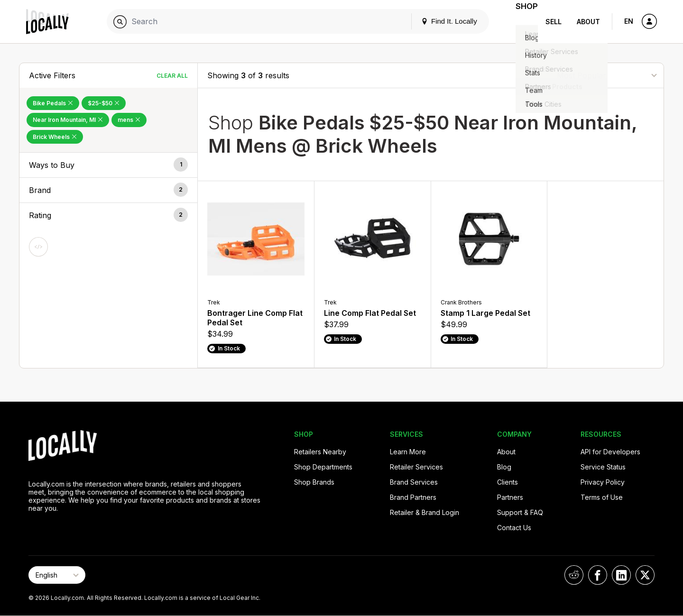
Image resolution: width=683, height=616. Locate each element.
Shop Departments (323, 467)
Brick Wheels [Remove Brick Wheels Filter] (55, 137)
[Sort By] (607, 75)
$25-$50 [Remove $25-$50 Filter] (104, 103)
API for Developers (610, 452)
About (588, 22)
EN (629, 21)
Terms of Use (602, 497)
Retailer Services (416, 467)
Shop (521, 22)
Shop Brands (314, 482)
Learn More (408, 452)
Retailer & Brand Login (425, 512)
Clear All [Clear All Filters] (172, 76)
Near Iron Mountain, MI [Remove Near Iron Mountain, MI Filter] (68, 120)
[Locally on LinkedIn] (621, 575)
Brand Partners (413, 497)
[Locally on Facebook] (598, 575)
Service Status (603, 467)
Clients (508, 482)
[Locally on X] (645, 575)
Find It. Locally (437, 21)
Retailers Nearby (320, 452)
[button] (108, 165)
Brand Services (414, 482)
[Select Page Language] (57, 575)
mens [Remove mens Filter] (129, 120)
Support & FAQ (520, 512)
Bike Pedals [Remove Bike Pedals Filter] (53, 103)
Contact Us (514, 528)
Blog (504, 467)
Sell (554, 22)
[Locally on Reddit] (574, 575)
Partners (510, 497)
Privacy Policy (603, 482)
